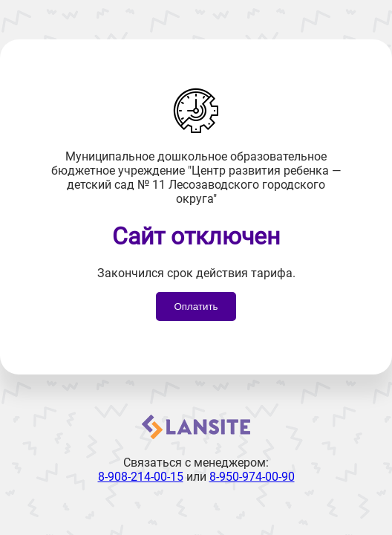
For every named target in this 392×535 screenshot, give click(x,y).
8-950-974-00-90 (252, 477)
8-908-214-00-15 (141, 477)
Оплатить (196, 307)
